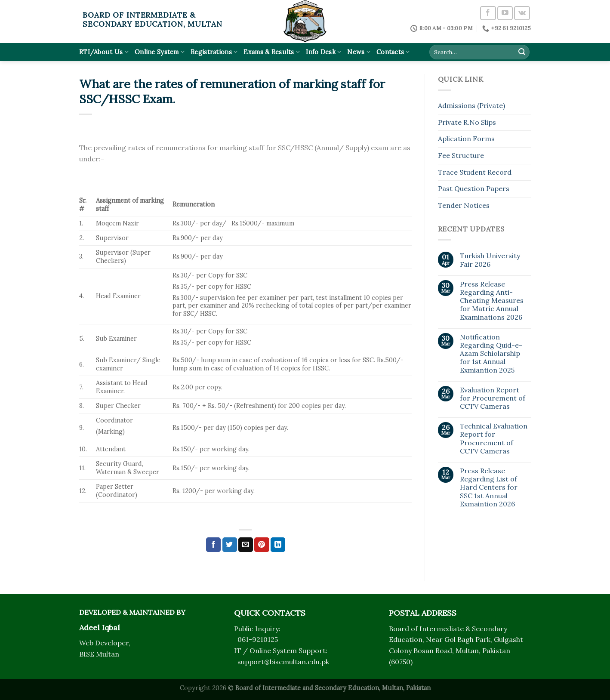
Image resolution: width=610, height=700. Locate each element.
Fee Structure (461, 155)
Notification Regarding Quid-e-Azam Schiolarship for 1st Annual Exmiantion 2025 (491, 354)
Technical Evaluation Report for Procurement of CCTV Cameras (494, 439)
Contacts (393, 52)
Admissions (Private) (471, 105)
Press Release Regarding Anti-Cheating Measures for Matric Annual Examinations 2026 (492, 301)
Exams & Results (272, 52)
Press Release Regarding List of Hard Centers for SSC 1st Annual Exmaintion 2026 (489, 487)
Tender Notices (464, 205)
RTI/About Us (104, 52)
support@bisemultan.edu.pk (283, 662)
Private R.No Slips (467, 122)
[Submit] (522, 52)
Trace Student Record (475, 172)
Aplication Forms (466, 139)
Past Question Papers (474, 188)
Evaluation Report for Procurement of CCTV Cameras (493, 398)
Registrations (214, 52)
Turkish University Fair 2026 (490, 260)
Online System (160, 52)
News (359, 52)
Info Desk (323, 52)
